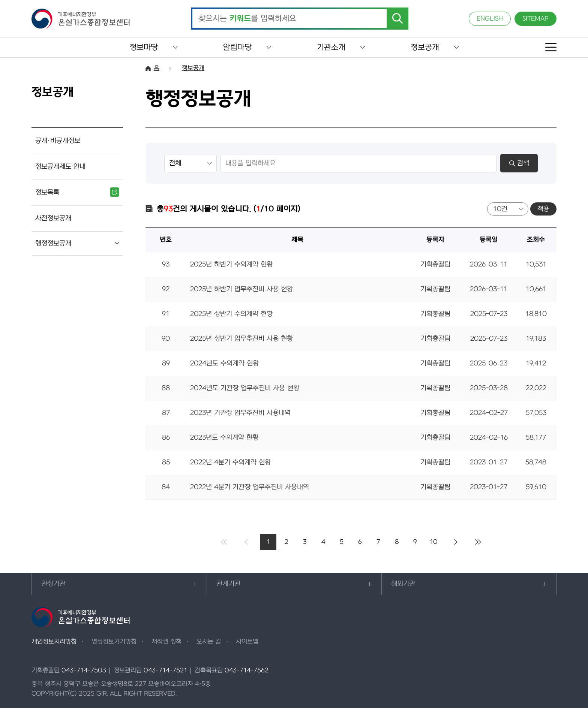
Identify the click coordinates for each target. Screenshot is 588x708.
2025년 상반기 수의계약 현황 (231, 314)
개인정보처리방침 (54, 642)
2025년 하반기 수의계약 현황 (231, 264)
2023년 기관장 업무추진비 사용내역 (240, 413)
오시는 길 (209, 642)
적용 (543, 209)
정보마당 (144, 47)
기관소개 (331, 47)
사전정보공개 (53, 218)
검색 (519, 163)
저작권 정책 (166, 642)
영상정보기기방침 (114, 642)
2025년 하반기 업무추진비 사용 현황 (241, 289)
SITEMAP (535, 19)
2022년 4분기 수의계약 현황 (230, 462)
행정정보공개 (53, 243)
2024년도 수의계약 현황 (224, 363)
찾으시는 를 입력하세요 (247, 19)
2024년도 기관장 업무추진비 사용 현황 (245, 388)
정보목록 (77, 192)
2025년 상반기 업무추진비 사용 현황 (241, 339)
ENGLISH (490, 19)
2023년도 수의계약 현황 (224, 438)
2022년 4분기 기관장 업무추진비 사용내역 (250, 487)
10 (434, 542)
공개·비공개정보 (58, 141)
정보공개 (425, 47)
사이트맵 (247, 642)
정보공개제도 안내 (60, 167)
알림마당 (237, 47)
